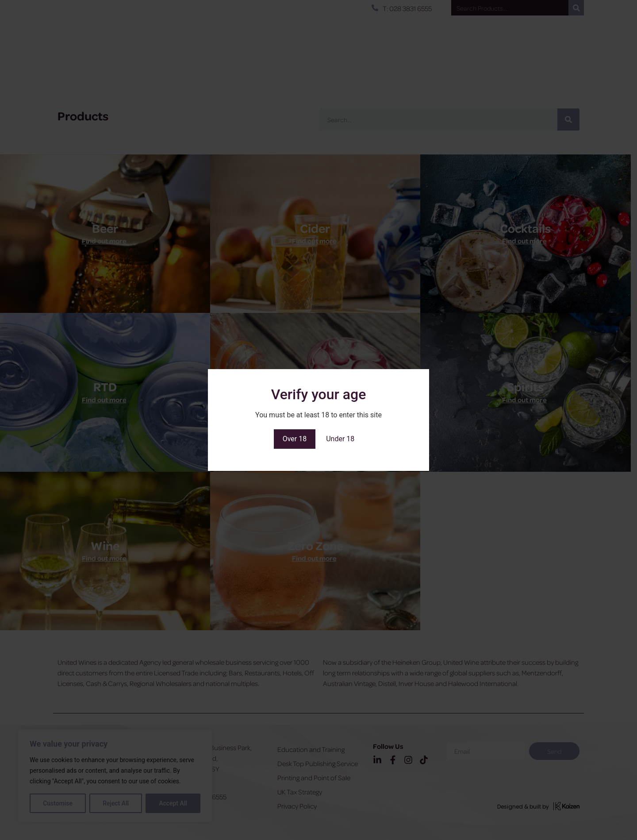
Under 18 (340, 439)
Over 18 (295, 439)
